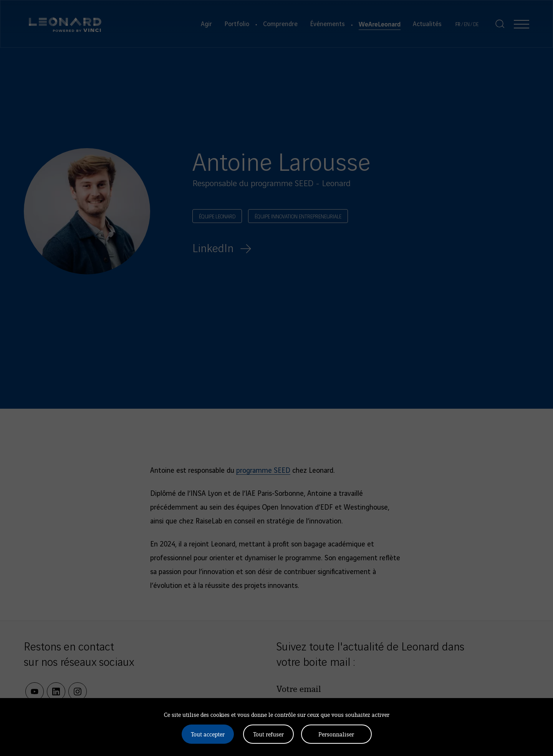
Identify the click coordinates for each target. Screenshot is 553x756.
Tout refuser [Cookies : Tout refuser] (268, 734)
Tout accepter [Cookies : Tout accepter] (208, 734)
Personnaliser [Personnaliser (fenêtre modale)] (336, 734)
